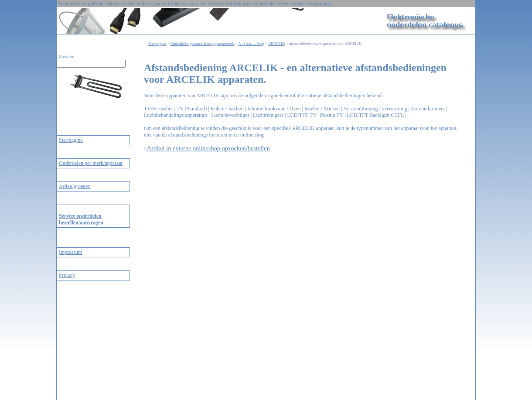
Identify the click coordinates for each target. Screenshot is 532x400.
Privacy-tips (319, 3)
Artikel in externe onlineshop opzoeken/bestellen (208, 148)
